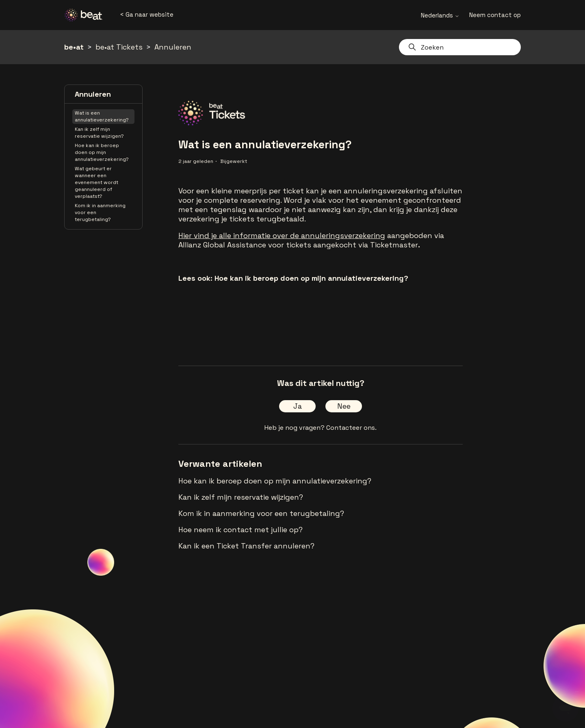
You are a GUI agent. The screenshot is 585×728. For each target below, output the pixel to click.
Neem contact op (495, 15)
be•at (74, 47)
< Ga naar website (147, 14)
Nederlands (440, 15)
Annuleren (173, 47)
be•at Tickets (119, 47)
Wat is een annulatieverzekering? (102, 116)
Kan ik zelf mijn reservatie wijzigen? (99, 133)
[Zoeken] (460, 47)
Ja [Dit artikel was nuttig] (298, 406)
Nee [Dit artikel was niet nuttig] (344, 406)
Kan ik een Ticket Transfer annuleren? (246, 546)
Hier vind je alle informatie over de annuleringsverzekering (282, 235)
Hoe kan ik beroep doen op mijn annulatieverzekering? (102, 152)
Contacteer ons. (351, 428)
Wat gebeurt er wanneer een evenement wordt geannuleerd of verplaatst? (96, 182)
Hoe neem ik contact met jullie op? (240, 530)
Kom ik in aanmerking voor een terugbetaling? (100, 212)
